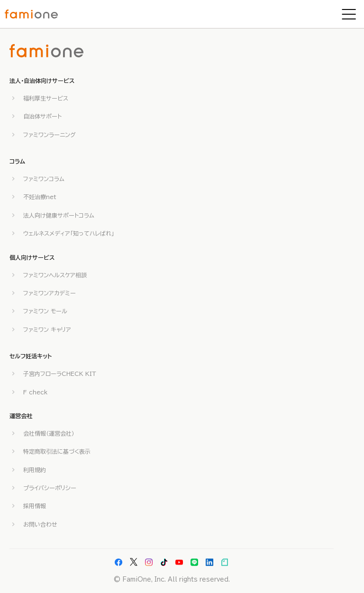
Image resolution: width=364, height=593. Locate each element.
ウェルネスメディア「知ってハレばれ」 (69, 233)
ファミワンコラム (44, 179)
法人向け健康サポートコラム (59, 215)
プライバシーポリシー (50, 488)
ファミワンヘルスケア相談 (55, 275)
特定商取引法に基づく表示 (57, 451)
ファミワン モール (45, 311)
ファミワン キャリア (47, 329)
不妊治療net (40, 197)
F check (35, 392)
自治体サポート (42, 116)
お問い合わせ (40, 524)
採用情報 (35, 506)
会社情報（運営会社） (49, 433)
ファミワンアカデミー (50, 293)
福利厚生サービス (46, 98)
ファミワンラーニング (50, 135)
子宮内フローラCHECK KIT (60, 374)
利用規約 (35, 470)
